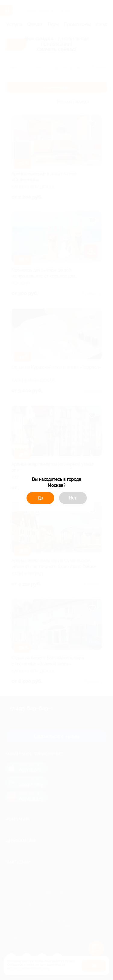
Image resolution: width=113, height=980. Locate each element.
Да (40, 498)
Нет (73, 498)
